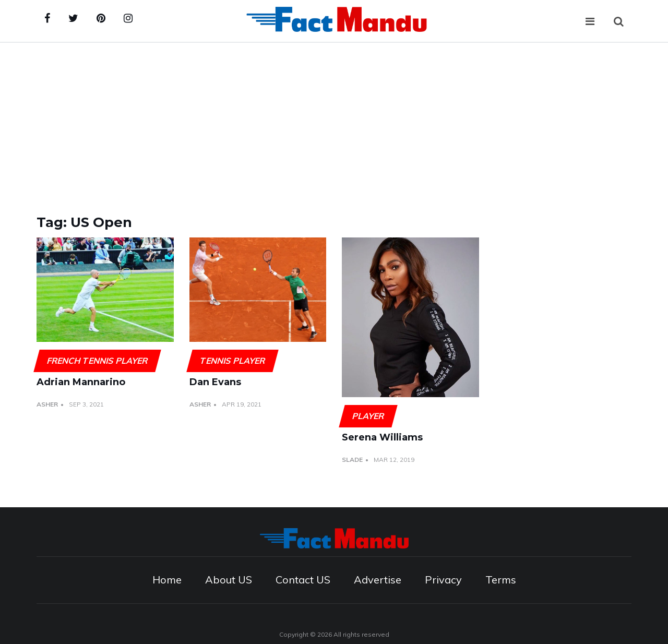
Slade (352, 460)
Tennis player (232, 361)
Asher (47, 404)
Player (368, 416)
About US (229, 580)
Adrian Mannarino (81, 382)
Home (167, 580)
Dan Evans (215, 382)
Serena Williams (382, 437)
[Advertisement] (334, 121)
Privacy (443, 580)
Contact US (303, 580)
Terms (501, 580)
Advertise (378, 580)
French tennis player (97, 361)
